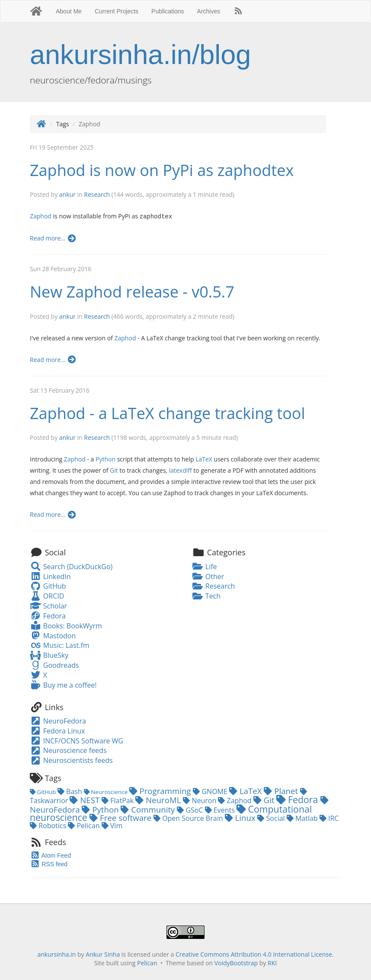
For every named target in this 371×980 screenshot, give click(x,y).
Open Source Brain (189, 818)
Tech (206, 596)
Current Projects (117, 11)
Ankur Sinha (103, 954)
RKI (272, 962)
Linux (241, 817)
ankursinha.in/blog (140, 54)
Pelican (85, 825)
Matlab (303, 818)
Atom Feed (50, 855)
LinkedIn (50, 576)
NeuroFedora (58, 721)
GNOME (211, 791)
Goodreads (54, 665)
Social (272, 818)
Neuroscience (107, 791)
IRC (329, 818)
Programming (161, 790)
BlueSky (49, 655)
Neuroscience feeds (68, 750)
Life (205, 566)
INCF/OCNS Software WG (77, 740)
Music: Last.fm (60, 645)
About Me (69, 11)
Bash (71, 791)
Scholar (48, 605)
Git (114, 470)
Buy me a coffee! (63, 685)
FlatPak (118, 800)
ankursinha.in (56, 954)
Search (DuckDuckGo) (71, 566)
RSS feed (49, 864)
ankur (67, 194)
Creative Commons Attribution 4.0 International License (254, 954)
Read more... (53, 238)
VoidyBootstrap (236, 962)
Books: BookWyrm (66, 625)
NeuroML (159, 799)
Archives (209, 11)
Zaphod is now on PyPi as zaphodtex (162, 170)
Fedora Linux (57, 730)
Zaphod (41, 216)
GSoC (191, 810)
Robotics (49, 825)
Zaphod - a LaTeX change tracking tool (168, 413)
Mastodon (53, 635)
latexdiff (181, 470)
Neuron (200, 800)
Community (149, 809)
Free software (122, 817)
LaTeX (204, 459)
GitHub (48, 586)
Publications (168, 11)
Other (208, 576)
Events (221, 810)
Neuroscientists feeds (71, 760)
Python (106, 459)
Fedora (48, 615)
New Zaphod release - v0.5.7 (132, 291)
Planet (282, 790)
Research (97, 194)
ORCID (47, 596)
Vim (112, 825)
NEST (86, 799)
